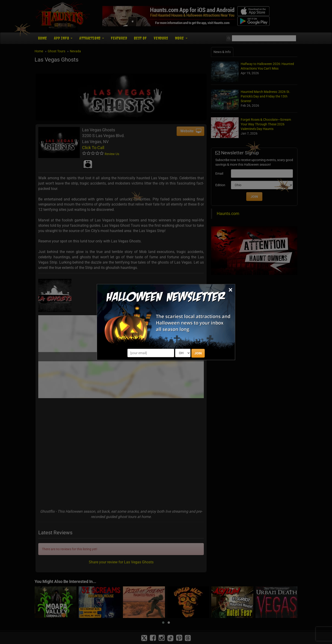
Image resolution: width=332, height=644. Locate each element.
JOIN (198, 353)
